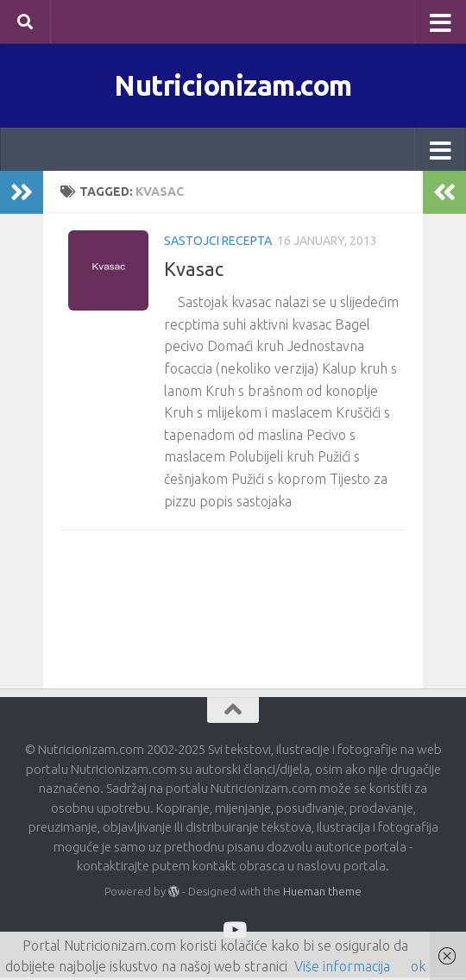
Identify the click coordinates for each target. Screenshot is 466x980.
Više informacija (342, 966)
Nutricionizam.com (233, 86)
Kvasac (194, 272)
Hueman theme (322, 895)
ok (418, 966)
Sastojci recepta (218, 244)
